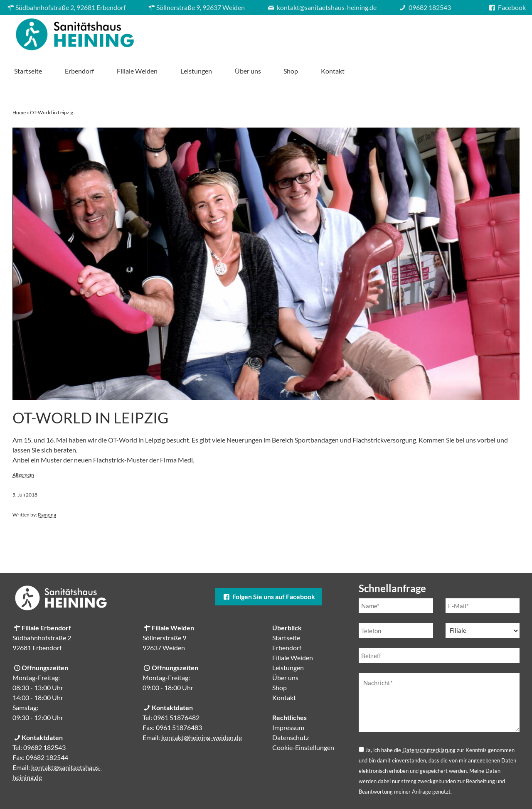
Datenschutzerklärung (429, 721)
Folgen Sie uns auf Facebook (268, 567)
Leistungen (369, 32)
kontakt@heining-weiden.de (202, 708)
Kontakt (506, 32)
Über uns (421, 32)
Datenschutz (291, 708)
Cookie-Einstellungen (303, 718)
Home (19, 83)
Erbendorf (253, 32)
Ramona (47, 486)
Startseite (201, 32)
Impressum (288, 698)
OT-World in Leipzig (90, 389)
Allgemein (23, 446)
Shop (464, 32)
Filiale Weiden (310, 32)
